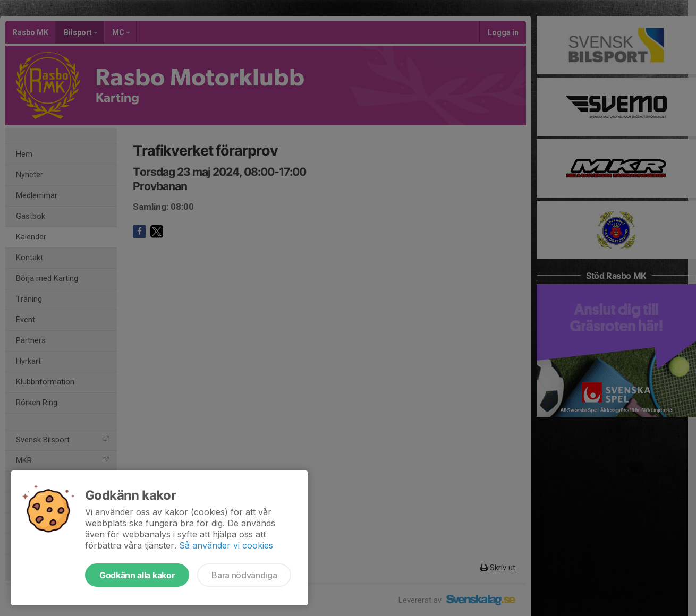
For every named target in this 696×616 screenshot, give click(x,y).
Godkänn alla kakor (137, 575)
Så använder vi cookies (226, 545)
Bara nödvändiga (244, 575)
